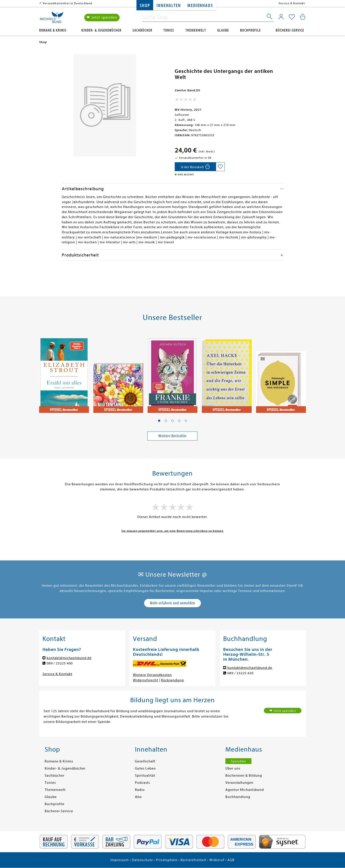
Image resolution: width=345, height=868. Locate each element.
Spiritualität (145, 776)
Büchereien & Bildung (244, 776)
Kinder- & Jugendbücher (101, 30)
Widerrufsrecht (145, 680)
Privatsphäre (167, 860)
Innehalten (169, 6)
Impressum (120, 860)
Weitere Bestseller (172, 436)
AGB (231, 860)
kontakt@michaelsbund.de (69, 658)
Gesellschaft (145, 761)
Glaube (223, 30)
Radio (140, 790)
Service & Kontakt (292, 3)
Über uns (233, 768)
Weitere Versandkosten (152, 675)
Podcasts (142, 783)
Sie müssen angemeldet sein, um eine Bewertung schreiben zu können (172, 531)
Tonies (169, 30)
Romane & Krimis (53, 30)
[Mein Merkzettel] (292, 17)
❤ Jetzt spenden (102, 17)
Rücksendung (172, 680)
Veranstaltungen (239, 783)
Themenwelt (196, 30)
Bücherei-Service (290, 30)
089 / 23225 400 (60, 663)
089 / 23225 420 (240, 673)
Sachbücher (142, 30)
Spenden (238, 761)
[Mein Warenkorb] (303, 17)
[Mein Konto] (281, 17)
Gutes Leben (145, 768)
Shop (145, 6)
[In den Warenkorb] (195, 167)
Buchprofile (250, 30)
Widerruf (217, 860)
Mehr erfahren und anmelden (172, 603)
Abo (138, 797)
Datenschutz (142, 860)
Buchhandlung (238, 797)
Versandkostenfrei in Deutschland (67, 3)
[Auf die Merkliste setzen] (220, 167)
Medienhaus (200, 6)
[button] (159, 421)
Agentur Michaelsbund (245, 790)
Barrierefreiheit (193, 860)
